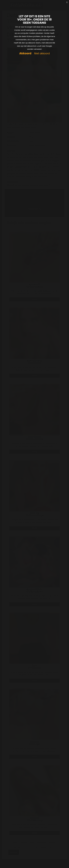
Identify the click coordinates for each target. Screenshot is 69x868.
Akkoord (25, 53)
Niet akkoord (42, 54)
